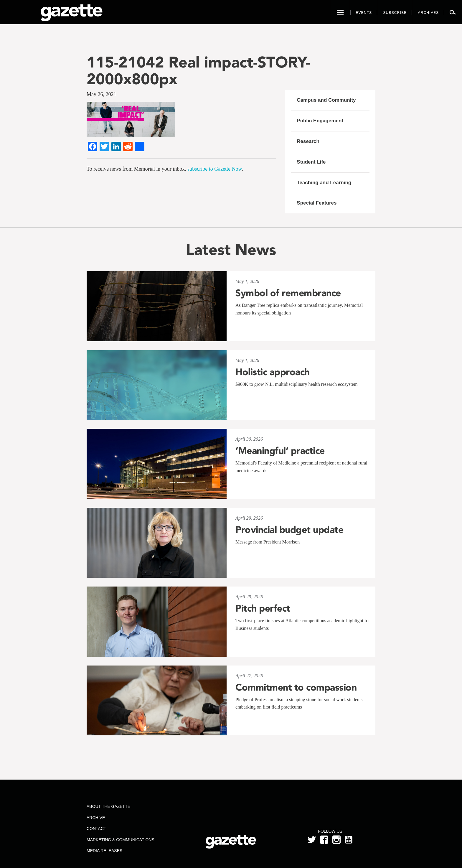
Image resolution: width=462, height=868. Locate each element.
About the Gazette (108, 806)
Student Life (311, 162)
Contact (96, 829)
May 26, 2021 (102, 94)
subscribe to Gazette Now (214, 169)
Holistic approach (273, 372)
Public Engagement (320, 121)
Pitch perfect (263, 608)
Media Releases (104, 851)
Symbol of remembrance (288, 293)
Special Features (317, 203)
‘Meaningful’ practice (280, 451)
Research (308, 141)
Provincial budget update (289, 530)
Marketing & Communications (121, 840)
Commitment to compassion (296, 687)
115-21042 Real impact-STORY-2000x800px (198, 70)
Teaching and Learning (324, 183)
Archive (96, 818)
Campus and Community (326, 100)
